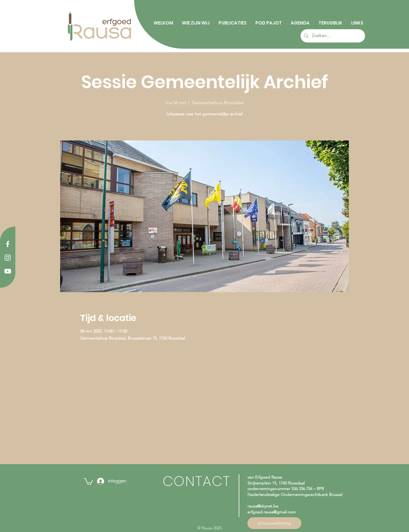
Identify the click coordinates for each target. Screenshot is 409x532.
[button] (88, 481)
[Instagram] (8, 258)
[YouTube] (8, 271)
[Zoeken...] (332, 36)
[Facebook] (8, 244)
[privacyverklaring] (274, 523)
